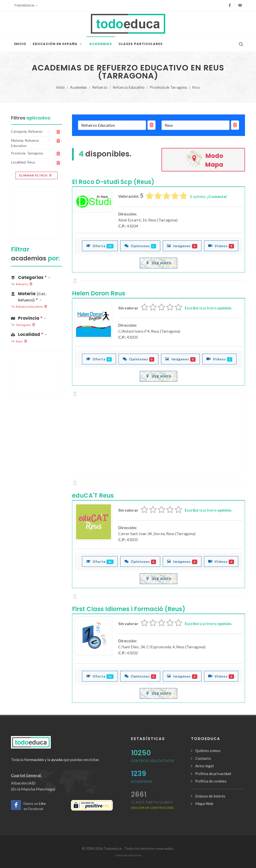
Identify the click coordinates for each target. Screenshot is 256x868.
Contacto (203, 758)
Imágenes (182, 246)
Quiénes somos (208, 751)
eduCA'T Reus (93, 495)
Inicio (60, 87)
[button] (36, 296)
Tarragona (23, 325)
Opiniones (140, 246)
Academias (78, 87)
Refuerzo (100, 87)
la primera (208, 308)
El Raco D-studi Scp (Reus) (113, 182)
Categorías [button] (31, 277)
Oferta (100, 246)
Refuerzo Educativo (129, 87)
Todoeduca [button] (26, 5)
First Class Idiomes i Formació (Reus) (129, 609)
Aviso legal (204, 766)
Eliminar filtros (36, 175)
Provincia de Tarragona (168, 87)
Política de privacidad (213, 774)
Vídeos (221, 246)
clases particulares (152, 805)
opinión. (208, 196)
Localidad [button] (29, 334)
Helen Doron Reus (99, 293)
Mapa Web (204, 804)
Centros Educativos (153, 761)
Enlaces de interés (210, 796)
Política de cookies (211, 781)
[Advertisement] (158, 438)
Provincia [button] (28, 318)
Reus (19, 342)
